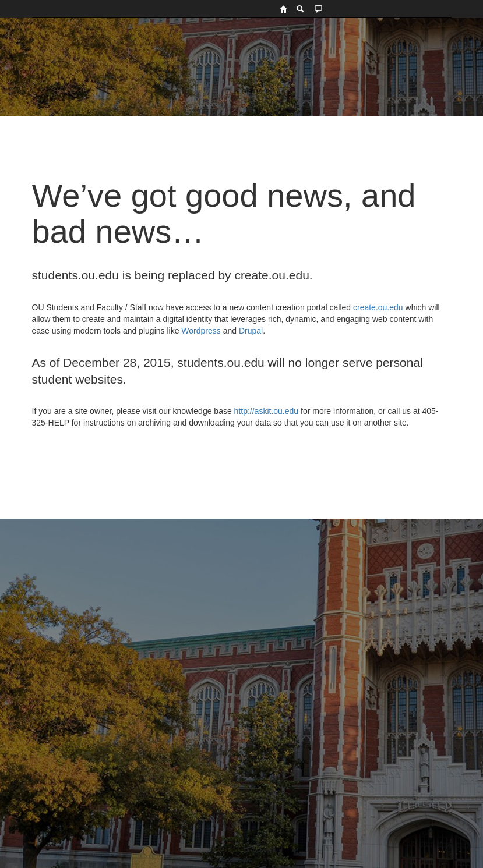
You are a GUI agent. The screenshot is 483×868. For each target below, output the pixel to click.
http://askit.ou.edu (267, 411)
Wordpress (201, 331)
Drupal (251, 331)
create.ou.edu (377, 307)
